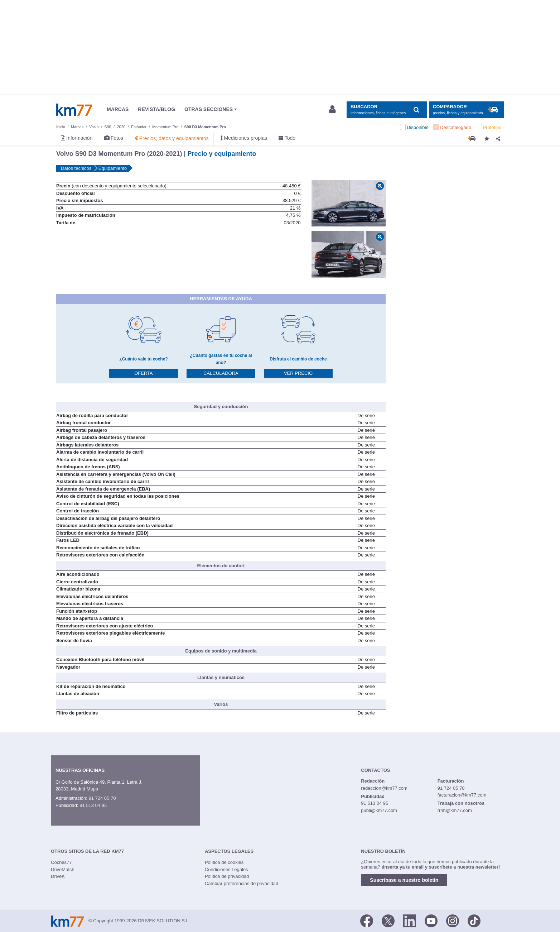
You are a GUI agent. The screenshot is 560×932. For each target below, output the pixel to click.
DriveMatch (63, 869)
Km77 (74, 110)
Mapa (93, 789)
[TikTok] (474, 920)
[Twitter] (388, 920)
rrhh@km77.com (455, 810)
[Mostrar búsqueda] (387, 110)
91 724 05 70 (102, 798)
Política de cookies (224, 862)
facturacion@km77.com (462, 795)
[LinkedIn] (410, 920)
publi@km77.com (379, 810)
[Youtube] (431, 920)
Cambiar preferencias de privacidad (242, 883)
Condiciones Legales (226, 869)
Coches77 (61, 862)
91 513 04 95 (93, 805)
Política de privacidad (227, 876)
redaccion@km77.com (384, 788)
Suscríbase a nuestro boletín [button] (404, 880)
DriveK (58, 876)
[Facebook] (367, 920)
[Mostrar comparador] (466, 110)
